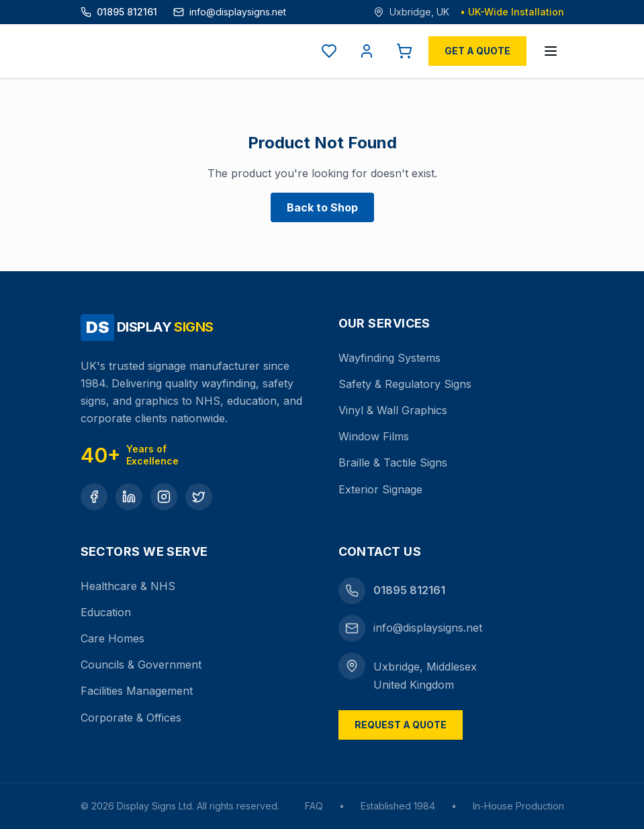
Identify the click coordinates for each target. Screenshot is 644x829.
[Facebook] (94, 497)
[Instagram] (164, 497)
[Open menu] (551, 51)
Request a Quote (401, 725)
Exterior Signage (380, 489)
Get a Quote (477, 51)
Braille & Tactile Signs (393, 462)
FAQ (314, 806)
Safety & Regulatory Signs (405, 384)
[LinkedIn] (129, 497)
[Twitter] (199, 497)
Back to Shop (322, 207)
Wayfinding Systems (389, 358)
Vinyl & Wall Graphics (393, 410)
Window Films (374, 436)
